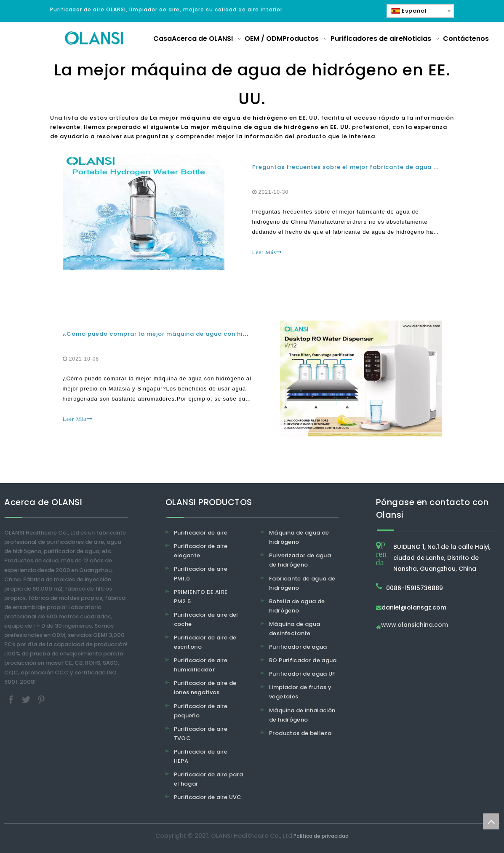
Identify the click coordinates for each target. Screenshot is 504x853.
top (491, 821)
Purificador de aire (201, 533)
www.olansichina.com (415, 625)
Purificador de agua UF (302, 674)
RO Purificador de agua (303, 660)
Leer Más (267, 252)
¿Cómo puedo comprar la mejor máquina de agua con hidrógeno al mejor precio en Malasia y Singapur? (229, 334)
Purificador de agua (298, 647)
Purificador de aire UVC (208, 797)
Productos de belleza (300, 733)
